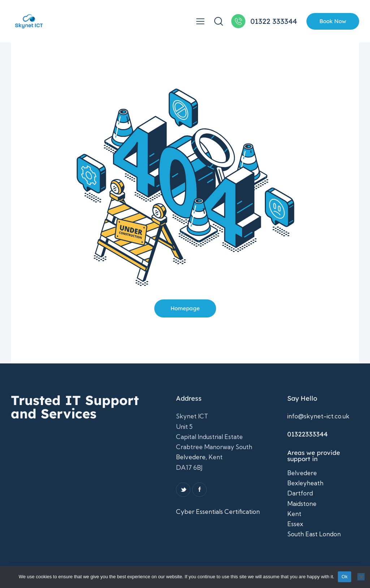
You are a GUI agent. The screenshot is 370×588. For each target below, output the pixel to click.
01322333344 (307, 434)
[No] (361, 577)
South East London (314, 534)
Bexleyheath (305, 483)
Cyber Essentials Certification (218, 512)
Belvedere (191, 457)
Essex (295, 524)
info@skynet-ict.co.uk (318, 416)
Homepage (185, 308)
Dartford (300, 493)
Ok (345, 577)
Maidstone (302, 504)
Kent (294, 514)
